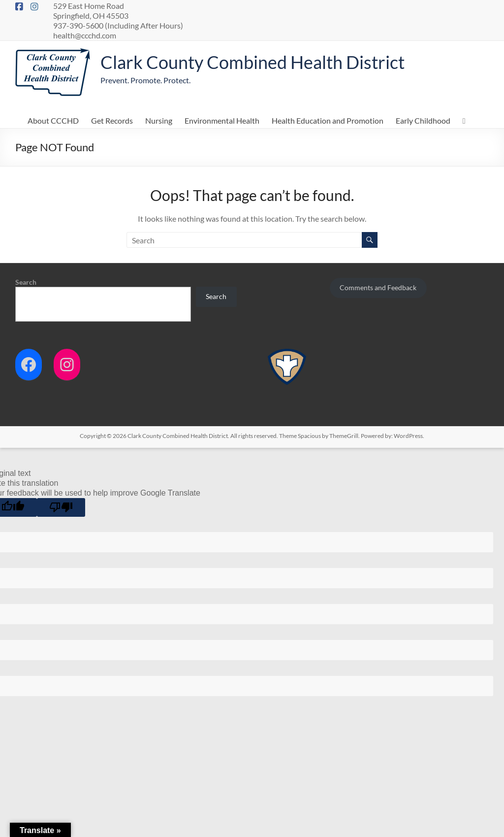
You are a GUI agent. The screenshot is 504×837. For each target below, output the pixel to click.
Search (26, 282)
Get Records (112, 120)
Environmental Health (222, 120)
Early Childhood (423, 120)
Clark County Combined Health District (252, 62)
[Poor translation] (61, 507)
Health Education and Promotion (328, 120)
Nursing (159, 120)
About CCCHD (53, 120)
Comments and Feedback (378, 287)
